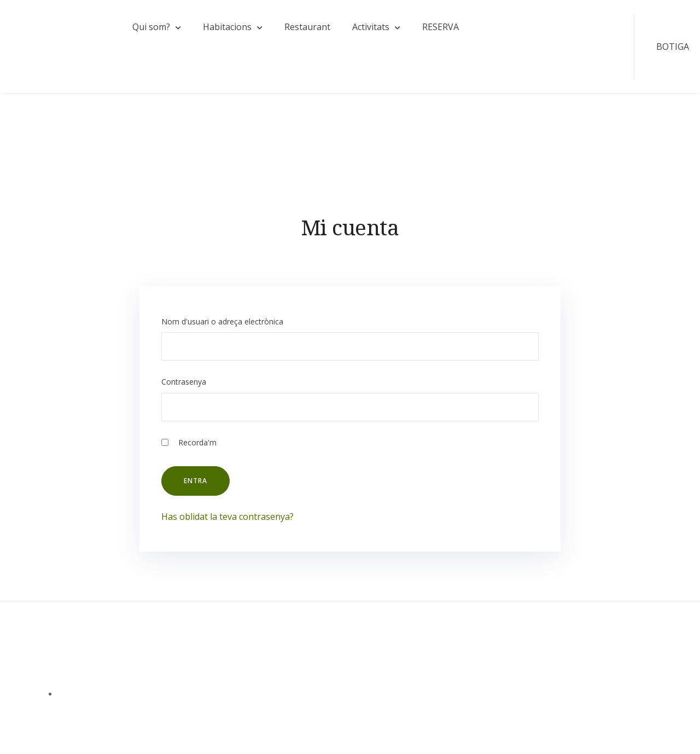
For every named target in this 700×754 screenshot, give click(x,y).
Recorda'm (189, 442)
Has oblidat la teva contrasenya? (227, 517)
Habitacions (227, 27)
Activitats (371, 27)
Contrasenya (184, 382)
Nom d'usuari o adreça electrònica (222, 321)
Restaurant (307, 27)
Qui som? (151, 27)
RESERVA (441, 27)
